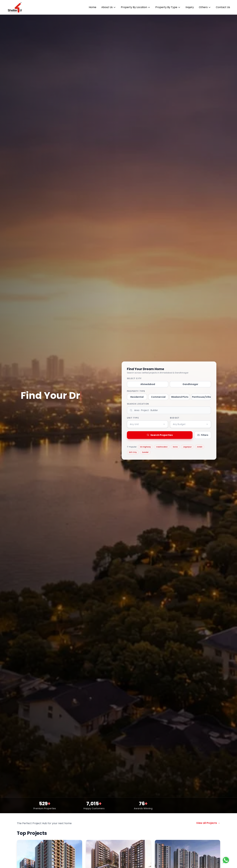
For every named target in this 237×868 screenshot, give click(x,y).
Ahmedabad (148, 384)
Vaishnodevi (162, 447)
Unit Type (133, 418)
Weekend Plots (180, 397)
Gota (175, 447)
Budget (175, 418)
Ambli (200, 447)
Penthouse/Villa (201, 397)
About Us (109, 7)
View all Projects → (208, 823)
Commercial (158, 397)
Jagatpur (187, 447)
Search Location (138, 404)
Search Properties (160, 435)
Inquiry (190, 7)
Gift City (133, 452)
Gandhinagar (190, 384)
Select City (134, 378)
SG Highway (145, 447)
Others (205, 7)
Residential (137, 397)
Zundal (145, 452)
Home (93, 7)
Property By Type (168, 7)
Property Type (136, 391)
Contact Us (223, 7)
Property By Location (136, 7)
